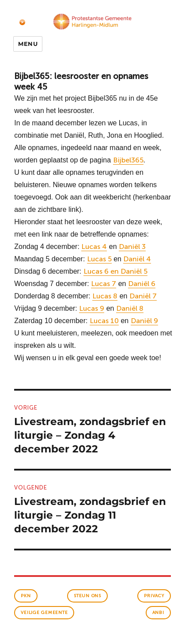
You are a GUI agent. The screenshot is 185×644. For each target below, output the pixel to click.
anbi (158, 613)
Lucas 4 (94, 247)
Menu (28, 44)
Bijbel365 (128, 160)
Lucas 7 (104, 284)
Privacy (154, 596)
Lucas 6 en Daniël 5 (115, 271)
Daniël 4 (137, 259)
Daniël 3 (132, 247)
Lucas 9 (92, 308)
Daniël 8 (130, 308)
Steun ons (87, 596)
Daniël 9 (144, 321)
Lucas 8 (105, 296)
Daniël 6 (142, 284)
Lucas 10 (104, 321)
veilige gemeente (44, 613)
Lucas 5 (99, 259)
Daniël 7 (143, 296)
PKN (26, 596)
